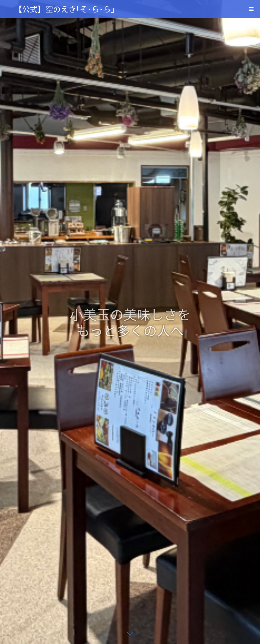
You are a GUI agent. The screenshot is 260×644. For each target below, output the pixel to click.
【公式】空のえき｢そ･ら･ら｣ (65, 9)
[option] (130, 322)
